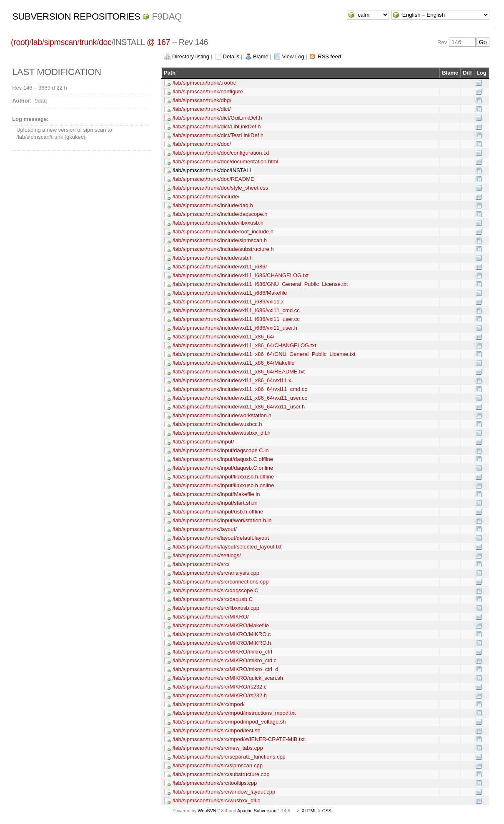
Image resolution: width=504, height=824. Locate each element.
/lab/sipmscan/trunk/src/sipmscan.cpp (218, 765)
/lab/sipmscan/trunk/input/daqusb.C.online (223, 468)
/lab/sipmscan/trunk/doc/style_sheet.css (220, 188)
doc (105, 42)
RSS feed (329, 56)
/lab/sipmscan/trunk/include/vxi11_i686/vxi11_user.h (235, 328)
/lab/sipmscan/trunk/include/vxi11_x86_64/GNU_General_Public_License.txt (264, 354)
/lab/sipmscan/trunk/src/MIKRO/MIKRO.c (222, 634)
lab (37, 42)
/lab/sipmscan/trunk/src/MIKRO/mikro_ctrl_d (226, 669)
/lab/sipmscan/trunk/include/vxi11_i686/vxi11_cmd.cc (236, 310)
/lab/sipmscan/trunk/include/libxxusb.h (218, 223)
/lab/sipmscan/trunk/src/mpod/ (209, 704)
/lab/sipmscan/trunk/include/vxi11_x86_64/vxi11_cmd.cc (240, 389)
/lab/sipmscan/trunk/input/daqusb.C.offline (223, 459)
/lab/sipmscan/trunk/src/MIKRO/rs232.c (219, 687)
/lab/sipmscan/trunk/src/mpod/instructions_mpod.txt (234, 713)
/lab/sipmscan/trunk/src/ (201, 564)
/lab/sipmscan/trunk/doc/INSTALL (213, 170)
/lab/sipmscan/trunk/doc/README (213, 179)
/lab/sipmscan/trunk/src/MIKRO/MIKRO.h (222, 643)
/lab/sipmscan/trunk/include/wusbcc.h (217, 424)
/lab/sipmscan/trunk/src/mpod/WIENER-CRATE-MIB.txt (239, 739)
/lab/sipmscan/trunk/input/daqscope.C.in (221, 450)
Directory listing (191, 56)
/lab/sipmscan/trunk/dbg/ (202, 100)
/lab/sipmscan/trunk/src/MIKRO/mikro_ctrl (222, 652)
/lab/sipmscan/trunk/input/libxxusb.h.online (223, 485)
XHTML (309, 811)
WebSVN (207, 811)
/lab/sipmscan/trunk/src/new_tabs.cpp (218, 748)
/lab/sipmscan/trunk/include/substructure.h (223, 249)
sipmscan (61, 42)
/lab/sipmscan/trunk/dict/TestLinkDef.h (218, 135)
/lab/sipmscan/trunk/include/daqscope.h (220, 214)
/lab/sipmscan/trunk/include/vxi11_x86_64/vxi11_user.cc (240, 398)
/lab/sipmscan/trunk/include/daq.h (213, 205)
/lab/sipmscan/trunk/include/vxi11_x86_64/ (223, 337)
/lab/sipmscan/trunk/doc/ (202, 144)
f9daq (167, 16)
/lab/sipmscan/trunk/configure (208, 91)
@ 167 (158, 42)
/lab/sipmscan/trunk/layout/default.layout (221, 538)
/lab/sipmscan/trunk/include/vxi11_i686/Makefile (230, 293)
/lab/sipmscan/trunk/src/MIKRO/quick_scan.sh (228, 678)
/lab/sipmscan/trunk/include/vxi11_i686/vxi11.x (228, 302)
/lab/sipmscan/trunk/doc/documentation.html (226, 162)
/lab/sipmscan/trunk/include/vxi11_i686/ (220, 267)
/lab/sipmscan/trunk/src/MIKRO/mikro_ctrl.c (224, 660)
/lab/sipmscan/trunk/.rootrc (204, 83)
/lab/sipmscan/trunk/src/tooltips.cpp (215, 783)
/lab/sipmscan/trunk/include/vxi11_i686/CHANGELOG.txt (241, 275)
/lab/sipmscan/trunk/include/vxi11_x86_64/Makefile (234, 363)
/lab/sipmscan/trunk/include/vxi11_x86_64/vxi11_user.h (239, 407)
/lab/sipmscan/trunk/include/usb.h (213, 258)
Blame (261, 56)
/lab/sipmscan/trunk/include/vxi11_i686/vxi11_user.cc (236, 319)
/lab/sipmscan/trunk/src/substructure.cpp (221, 774)
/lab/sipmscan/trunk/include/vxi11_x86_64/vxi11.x (232, 380)
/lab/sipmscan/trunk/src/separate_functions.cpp (229, 757)
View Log (293, 56)
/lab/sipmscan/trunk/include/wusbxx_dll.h (222, 433)
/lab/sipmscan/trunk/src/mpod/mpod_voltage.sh (229, 722)
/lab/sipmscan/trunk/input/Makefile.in (216, 494)
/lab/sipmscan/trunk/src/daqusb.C (213, 599)
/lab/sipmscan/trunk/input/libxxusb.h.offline (223, 477)
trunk (88, 42)
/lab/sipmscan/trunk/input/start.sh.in (215, 503)
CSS (327, 811)
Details (231, 56)
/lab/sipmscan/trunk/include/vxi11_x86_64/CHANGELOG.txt (244, 345)
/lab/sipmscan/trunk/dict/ (202, 109)
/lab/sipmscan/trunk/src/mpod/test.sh (217, 730)
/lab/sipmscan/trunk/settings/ (207, 555)
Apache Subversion (257, 811)
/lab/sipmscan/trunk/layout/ (205, 529)
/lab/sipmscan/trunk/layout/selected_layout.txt (227, 547)
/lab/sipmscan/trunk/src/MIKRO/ (211, 617)
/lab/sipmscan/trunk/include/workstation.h (222, 415)
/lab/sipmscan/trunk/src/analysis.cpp (216, 573)
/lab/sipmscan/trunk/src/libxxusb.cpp (216, 608)
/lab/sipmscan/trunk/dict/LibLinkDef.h (217, 126)
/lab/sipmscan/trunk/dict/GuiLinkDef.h (217, 118)
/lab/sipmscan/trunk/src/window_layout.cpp (224, 792)
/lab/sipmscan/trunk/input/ (203, 442)
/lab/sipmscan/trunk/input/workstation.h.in (222, 520)
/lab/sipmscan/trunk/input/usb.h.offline (218, 512)
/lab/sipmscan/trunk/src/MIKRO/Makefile (221, 625)
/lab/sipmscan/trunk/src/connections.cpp (221, 582)
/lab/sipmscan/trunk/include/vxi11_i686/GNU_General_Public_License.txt (260, 284)
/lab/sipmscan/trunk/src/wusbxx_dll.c (216, 800)
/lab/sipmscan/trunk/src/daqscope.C (216, 590)
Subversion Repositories (76, 16)
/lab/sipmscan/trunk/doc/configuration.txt (221, 153)
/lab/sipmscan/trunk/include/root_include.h (223, 232)
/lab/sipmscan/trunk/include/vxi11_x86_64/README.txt (239, 372)
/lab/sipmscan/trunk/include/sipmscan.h (220, 240)
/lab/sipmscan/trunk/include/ (206, 197)
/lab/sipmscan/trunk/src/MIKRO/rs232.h (220, 695)
